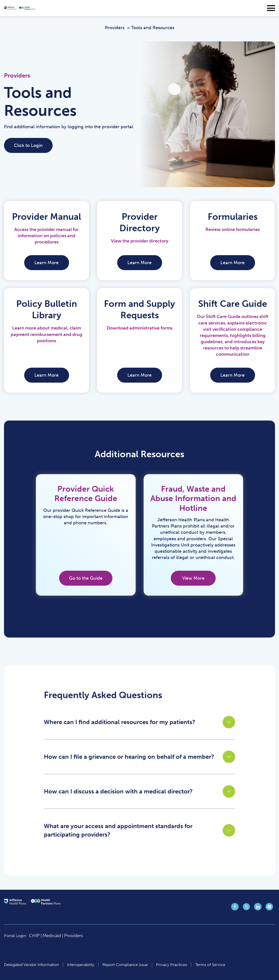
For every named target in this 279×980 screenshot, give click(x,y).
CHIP (34, 936)
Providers (74, 936)
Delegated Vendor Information (31, 965)
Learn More (46, 263)
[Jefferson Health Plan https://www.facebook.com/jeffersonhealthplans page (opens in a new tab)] (235, 909)
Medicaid (52, 936)
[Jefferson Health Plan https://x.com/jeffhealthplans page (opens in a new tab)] (246, 909)
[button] (139, 722)
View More (193, 578)
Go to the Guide (86, 578)
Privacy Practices (172, 965)
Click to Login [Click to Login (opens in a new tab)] (28, 145)
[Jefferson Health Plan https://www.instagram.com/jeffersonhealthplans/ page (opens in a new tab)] (269, 909)
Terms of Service (210, 965)
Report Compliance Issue (125, 965)
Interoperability (81, 965)
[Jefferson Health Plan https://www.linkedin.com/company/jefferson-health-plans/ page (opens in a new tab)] (258, 909)
